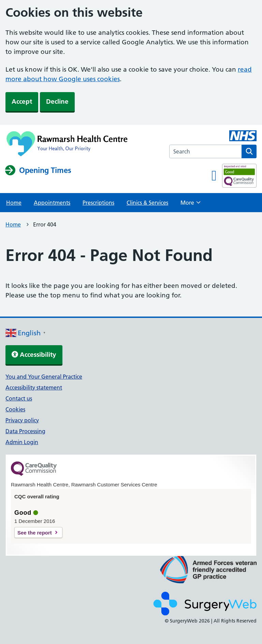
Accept (22, 101)
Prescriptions (98, 203)
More (191, 205)
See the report (35, 533)
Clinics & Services (147, 203)
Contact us (19, 398)
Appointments (52, 203)
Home (14, 203)
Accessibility (34, 355)
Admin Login (22, 442)
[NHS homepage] (68, 144)
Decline (57, 101)
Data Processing (25, 431)
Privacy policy (22, 420)
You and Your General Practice (44, 377)
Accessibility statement (34, 387)
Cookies (15, 409)
